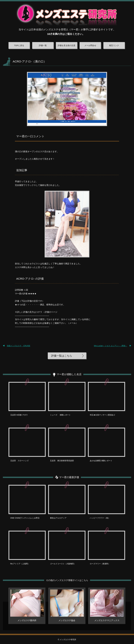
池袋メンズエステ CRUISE (19, 346)
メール (72, 323)
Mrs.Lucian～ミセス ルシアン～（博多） (111, 346)
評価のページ (51, 312)
